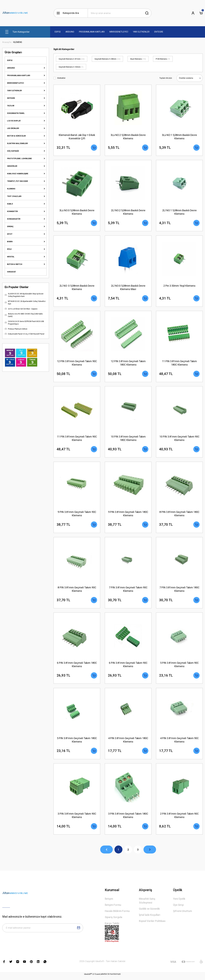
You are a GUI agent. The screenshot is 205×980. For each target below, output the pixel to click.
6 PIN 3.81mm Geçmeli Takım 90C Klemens (128, 667)
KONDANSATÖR (14, 219)
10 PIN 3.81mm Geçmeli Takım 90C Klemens (179, 440)
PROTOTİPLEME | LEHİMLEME (19, 159)
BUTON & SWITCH (15, 264)
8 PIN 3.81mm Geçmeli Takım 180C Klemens (179, 516)
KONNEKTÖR (12, 211)
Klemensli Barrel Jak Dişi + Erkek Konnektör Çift (77, 137)
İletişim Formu (113, 909)
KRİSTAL (11, 257)
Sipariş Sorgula (113, 921)
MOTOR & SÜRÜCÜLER (16, 136)
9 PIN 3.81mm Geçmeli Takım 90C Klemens (77, 516)
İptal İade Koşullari (150, 919)
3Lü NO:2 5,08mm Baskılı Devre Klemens (128, 137)
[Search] (120, 13)
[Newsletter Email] (43, 932)
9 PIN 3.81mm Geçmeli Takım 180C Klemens (128, 516)
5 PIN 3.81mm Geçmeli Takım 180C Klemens (77, 743)
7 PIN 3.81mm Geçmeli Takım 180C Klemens (179, 591)
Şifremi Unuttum (183, 915)
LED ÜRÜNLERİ (13, 128)
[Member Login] (193, 13)
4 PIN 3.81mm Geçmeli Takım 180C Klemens (128, 743)
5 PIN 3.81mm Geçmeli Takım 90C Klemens (179, 667)
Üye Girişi (178, 909)
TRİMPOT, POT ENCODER (18, 181)
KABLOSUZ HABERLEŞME (18, 174)
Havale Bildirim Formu (117, 915)
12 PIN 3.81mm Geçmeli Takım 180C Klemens (128, 364)
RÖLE (9, 249)
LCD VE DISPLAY (14, 121)
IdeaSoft (88, 978)
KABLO (10, 204)
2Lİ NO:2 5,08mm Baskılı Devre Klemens (128, 212)
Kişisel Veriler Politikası (152, 925)
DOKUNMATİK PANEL (16, 113)
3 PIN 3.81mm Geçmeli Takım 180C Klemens (128, 819)
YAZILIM (11, 106)
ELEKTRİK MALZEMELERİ (18, 143)
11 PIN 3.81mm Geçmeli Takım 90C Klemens (77, 440)
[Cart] (201, 13)
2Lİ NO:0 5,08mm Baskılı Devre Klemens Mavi (128, 288)
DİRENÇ (10, 227)
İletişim (109, 903)
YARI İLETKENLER (14, 91)
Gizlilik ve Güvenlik (149, 913)
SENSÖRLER (12, 166)
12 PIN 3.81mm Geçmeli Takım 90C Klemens (77, 364)
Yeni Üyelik (179, 903)
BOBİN (10, 242)
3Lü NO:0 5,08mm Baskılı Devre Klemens (77, 212)
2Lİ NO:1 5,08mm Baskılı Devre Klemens (179, 212)
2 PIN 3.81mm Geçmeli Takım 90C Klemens (179, 819)
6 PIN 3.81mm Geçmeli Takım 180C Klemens (77, 667)
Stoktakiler (61, 78)
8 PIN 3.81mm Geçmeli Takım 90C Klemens (77, 591)
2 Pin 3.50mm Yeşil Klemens (179, 286)
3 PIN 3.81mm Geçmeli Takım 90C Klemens (77, 819)
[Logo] (15, 13)
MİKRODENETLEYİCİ (16, 83)
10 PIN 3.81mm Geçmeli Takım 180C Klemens (128, 440)
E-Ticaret (97, 978)
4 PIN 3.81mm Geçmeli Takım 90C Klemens (179, 743)
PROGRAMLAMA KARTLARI (19, 76)
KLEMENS (18, 42)
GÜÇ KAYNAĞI (13, 151)
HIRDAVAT (12, 272)
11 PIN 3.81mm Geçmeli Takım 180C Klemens (179, 364)
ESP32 (10, 60)
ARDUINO (11, 68)
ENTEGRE (11, 98)
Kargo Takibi (112, 927)
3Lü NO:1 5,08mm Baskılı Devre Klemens (179, 137)
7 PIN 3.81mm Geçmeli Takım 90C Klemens (128, 591)
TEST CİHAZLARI (14, 196)
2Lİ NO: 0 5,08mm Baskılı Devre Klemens (77, 288)
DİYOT (10, 234)
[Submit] (79, 932)
